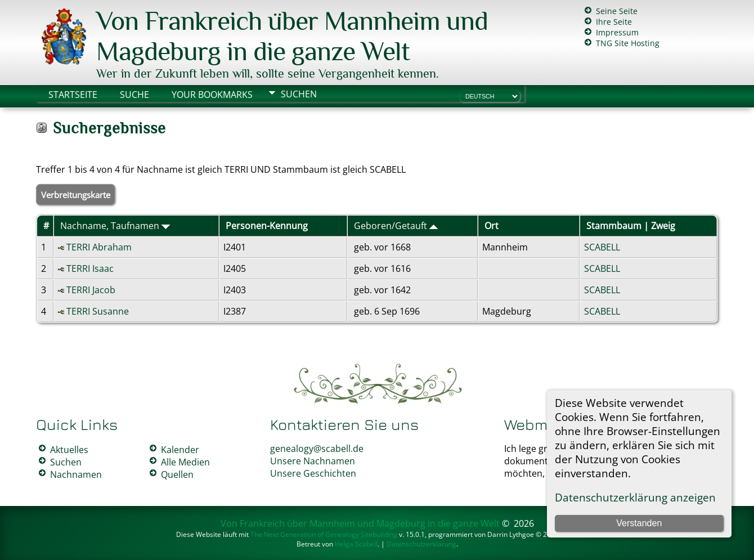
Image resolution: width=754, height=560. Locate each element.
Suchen (299, 94)
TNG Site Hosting (628, 43)
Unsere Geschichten (313, 473)
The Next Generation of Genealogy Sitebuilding (324, 534)
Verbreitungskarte (76, 195)
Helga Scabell (356, 544)
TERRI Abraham (99, 247)
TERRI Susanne (98, 311)
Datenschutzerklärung (421, 544)
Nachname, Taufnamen (115, 226)
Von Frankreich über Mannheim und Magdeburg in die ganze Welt (292, 36)
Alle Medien (185, 462)
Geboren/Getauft (396, 226)
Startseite (73, 95)
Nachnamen (76, 474)
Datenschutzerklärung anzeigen (635, 497)
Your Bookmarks (212, 95)
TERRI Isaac (90, 268)
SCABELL (602, 247)
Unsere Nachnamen (313, 461)
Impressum (617, 32)
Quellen (177, 474)
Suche (134, 95)
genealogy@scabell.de (317, 449)
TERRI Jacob (91, 290)
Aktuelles (69, 450)
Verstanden (639, 523)
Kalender (180, 450)
